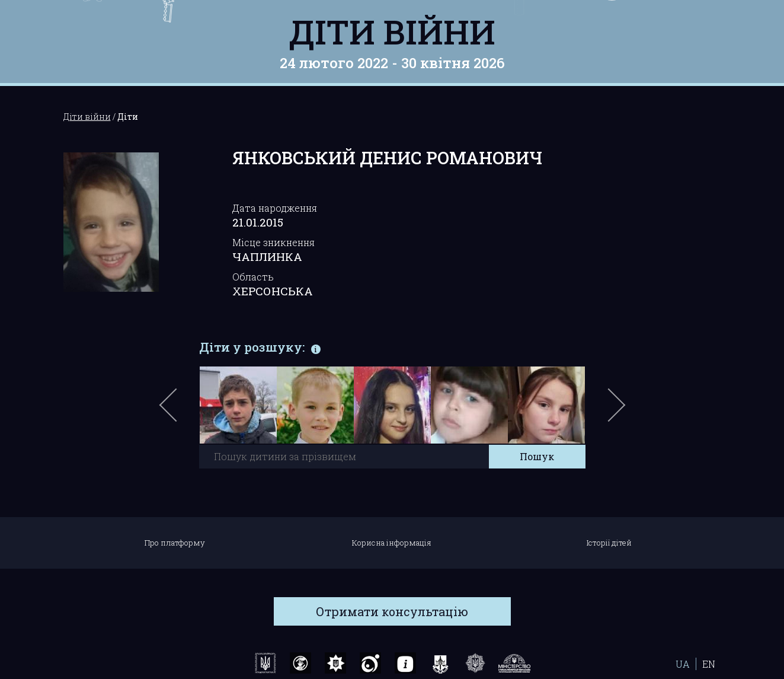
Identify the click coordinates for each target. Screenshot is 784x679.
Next (615, 411)
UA (683, 664)
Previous (182, 411)
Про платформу (175, 543)
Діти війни (392, 31)
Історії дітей (609, 543)
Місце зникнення (273, 242)
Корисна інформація (392, 543)
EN (709, 664)
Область (253, 277)
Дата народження (275, 208)
